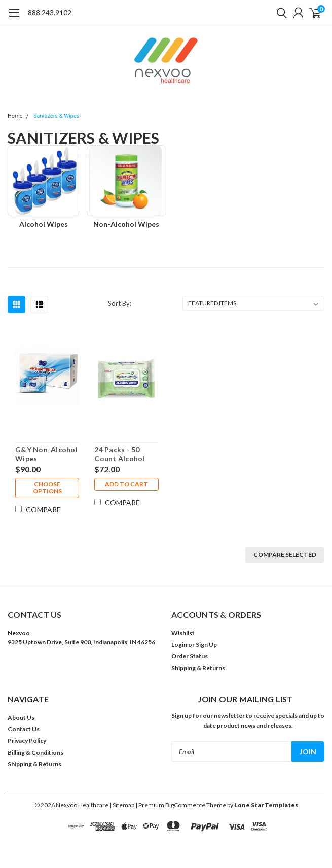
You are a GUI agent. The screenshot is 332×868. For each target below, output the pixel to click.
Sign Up (206, 645)
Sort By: (120, 303)
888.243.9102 (50, 12)
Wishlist (183, 633)
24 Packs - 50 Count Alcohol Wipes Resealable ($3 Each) (125, 454)
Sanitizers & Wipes (57, 116)
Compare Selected (285, 554)
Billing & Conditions (35, 752)
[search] (279, 13)
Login (179, 645)
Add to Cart (126, 484)
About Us (21, 717)
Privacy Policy (27, 741)
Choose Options (47, 488)
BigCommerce (185, 805)
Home (15, 116)
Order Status (190, 656)
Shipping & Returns (198, 668)
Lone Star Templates (266, 805)
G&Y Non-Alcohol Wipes (46, 454)
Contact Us (24, 729)
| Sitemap (122, 805)
